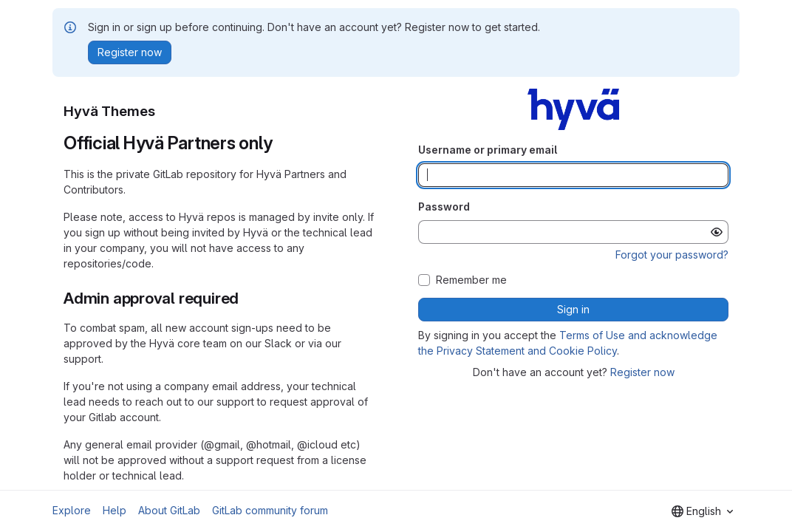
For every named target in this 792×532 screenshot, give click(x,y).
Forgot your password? (672, 255)
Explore (72, 510)
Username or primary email (488, 150)
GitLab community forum (270, 510)
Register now (642, 372)
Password (444, 207)
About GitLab (169, 510)
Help (115, 510)
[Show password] (717, 232)
